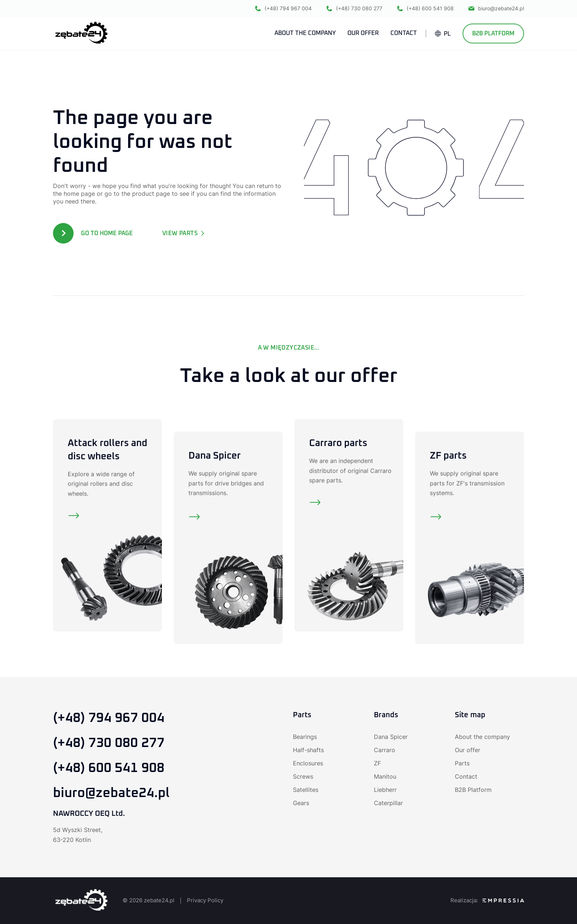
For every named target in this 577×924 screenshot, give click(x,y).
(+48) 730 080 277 (354, 8)
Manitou (385, 776)
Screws (303, 776)
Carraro (385, 750)
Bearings (305, 737)
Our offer (468, 750)
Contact (466, 776)
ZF (377, 763)
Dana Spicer (391, 737)
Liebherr (385, 790)
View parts (184, 233)
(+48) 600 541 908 (425, 8)
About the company (482, 737)
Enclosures (308, 763)
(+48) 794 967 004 (283, 8)
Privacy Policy (205, 900)
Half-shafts (308, 750)
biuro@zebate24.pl (496, 8)
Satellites (306, 790)
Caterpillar (388, 803)
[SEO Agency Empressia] (503, 900)
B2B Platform (493, 33)
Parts (462, 763)
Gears (301, 803)
